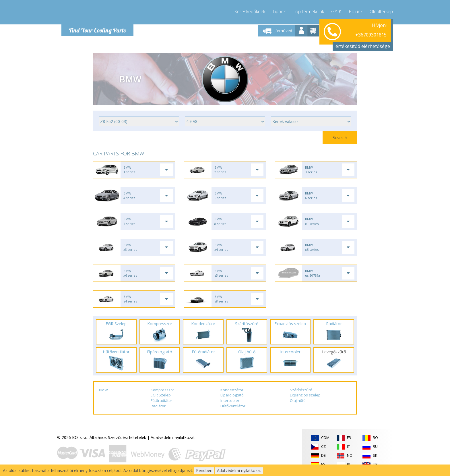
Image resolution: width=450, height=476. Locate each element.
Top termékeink (308, 11)
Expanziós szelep (305, 395)
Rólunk (356, 11)
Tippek (279, 11)
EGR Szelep (161, 395)
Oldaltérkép (381, 11)
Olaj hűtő (298, 400)
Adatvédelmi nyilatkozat (173, 437)
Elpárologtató (232, 395)
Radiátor (158, 406)
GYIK (336, 11)
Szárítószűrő (301, 390)
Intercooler (230, 400)
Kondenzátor (232, 390)
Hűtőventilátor (233, 406)
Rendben (204, 470)
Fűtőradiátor (161, 400)
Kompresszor (162, 390)
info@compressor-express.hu (359, 37)
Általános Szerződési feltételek (118, 437)
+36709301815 (371, 30)
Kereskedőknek (250, 11)
